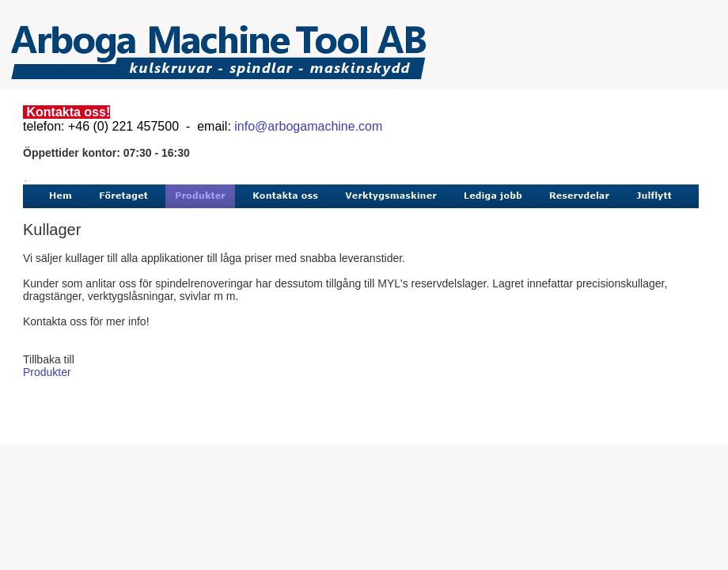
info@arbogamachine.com (308, 126)
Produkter (47, 372)
